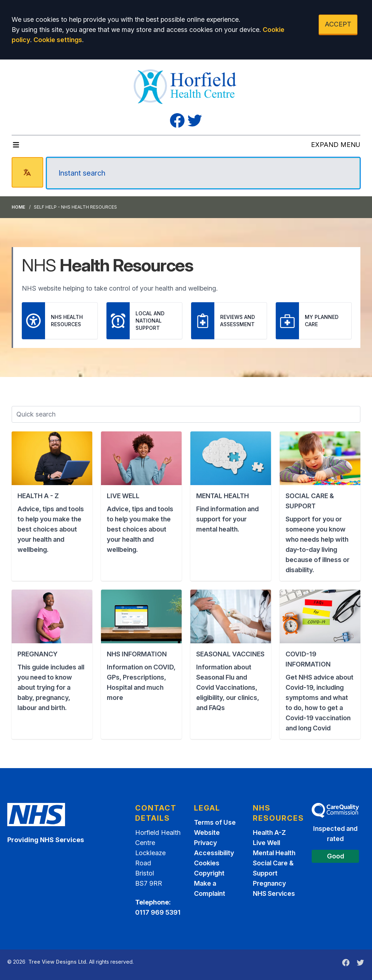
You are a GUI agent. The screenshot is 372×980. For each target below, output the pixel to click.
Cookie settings (58, 40)
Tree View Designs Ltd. (58, 962)
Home (18, 207)
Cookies (207, 863)
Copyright (209, 873)
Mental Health (274, 853)
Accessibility (214, 853)
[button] (52, 506)
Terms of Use (215, 822)
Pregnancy (269, 883)
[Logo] (186, 86)
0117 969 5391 (158, 912)
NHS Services (274, 893)
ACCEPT (338, 24)
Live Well (266, 843)
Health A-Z (269, 833)
